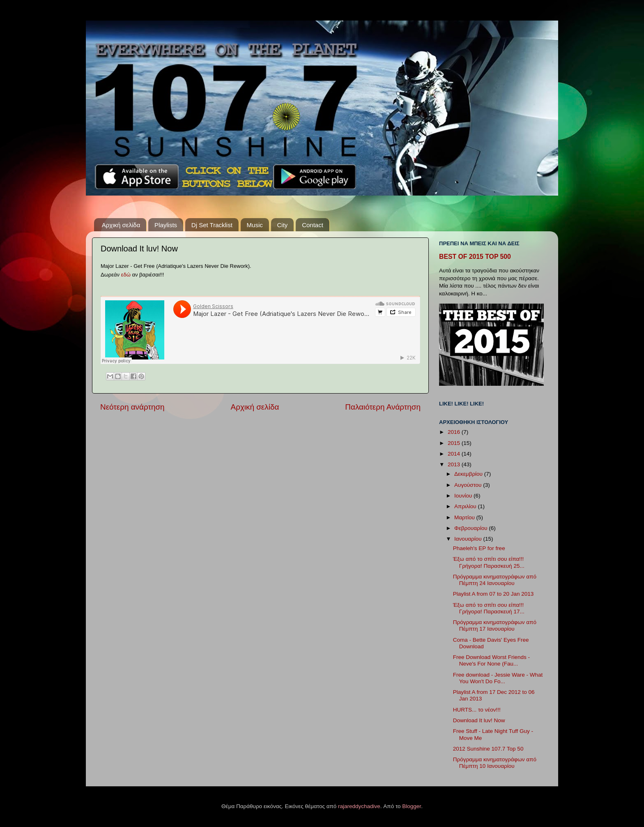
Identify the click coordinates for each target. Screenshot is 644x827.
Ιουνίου (464, 496)
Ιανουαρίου (469, 539)
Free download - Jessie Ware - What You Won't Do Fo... (498, 678)
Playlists (166, 225)
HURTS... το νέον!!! (477, 710)
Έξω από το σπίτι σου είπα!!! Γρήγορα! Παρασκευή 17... (489, 608)
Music (255, 225)
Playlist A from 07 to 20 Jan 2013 (493, 594)
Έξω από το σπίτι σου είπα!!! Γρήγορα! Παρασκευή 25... (489, 562)
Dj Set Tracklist (212, 225)
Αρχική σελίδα (121, 225)
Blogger (412, 806)
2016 (455, 432)
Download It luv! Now (479, 720)
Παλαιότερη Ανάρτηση (383, 407)
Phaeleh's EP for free (479, 548)
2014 (455, 454)
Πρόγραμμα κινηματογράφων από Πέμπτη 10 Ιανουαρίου (495, 763)
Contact (313, 225)
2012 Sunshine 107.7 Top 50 (488, 749)
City (283, 225)
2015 (455, 443)
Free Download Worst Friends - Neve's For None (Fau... (491, 660)
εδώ (126, 275)
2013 (455, 464)
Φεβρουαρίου (471, 528)
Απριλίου (466, 506)
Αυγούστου (469, 485)
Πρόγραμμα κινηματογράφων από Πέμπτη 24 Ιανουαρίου (495, 580)
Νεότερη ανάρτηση (132, 407)
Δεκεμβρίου (469, 474)
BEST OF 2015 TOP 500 (475, 257)
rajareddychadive (359, 806)
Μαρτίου (465, 517)
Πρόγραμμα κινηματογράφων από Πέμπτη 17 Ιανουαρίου (495, 625)
